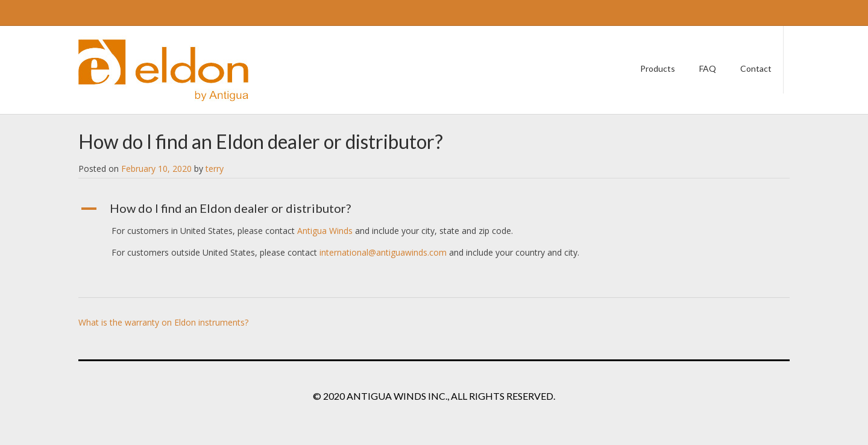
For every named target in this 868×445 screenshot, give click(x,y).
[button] (434, 209)
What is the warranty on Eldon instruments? (163, 322)
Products (658, 68)
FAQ (708, 68)
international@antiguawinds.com (383, 252)
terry (215, 169)
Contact (756, 68)
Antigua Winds (325, 231)
